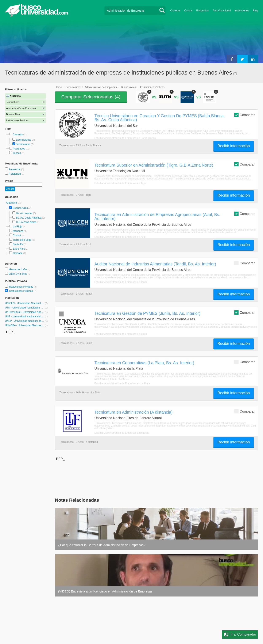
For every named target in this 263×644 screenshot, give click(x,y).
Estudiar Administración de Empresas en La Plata (122, 383)
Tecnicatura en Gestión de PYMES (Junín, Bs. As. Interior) (147, 313)
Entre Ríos (19, 249)
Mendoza (18, 231)
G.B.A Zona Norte (26, 222)
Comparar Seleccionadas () (91, 97)
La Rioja (18, 227)
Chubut (17, 235)
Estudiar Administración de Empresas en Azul (120, 237)
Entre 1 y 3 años (18, 274)
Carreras (175, 11)
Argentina (12, 203)
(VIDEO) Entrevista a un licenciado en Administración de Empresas (105, 591)
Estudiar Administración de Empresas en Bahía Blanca (125, 138)
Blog (256, 11)
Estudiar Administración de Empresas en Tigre (120, 183)
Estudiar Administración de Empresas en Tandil (121, 282)
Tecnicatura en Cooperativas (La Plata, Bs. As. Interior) (144, 363)
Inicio (59, 87)
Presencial (15, 169)
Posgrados (202, 11)
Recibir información (233, 146)
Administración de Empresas (101, 87)
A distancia (15, 174)
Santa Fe (18, 244)
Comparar (244, 115)
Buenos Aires (20, 208)
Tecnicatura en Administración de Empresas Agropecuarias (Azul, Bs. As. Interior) (157, 217)
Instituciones (242, 11)
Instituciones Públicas (22, 291)
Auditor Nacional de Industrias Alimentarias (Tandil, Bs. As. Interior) (155, 264)
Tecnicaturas (23, 144)
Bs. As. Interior (24, 213)
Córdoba (18, 253)
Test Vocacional (222, 11)
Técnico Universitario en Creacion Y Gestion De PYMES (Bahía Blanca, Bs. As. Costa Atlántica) (160, 118)
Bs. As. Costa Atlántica (29, 218)
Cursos (188, 11)
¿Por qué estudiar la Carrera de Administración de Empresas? (102, 545)
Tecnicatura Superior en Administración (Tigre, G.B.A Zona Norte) (154, 165)
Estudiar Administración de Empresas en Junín (121, 334)
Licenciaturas (24, 140)
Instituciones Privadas (22, 287)
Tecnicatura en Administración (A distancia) (134, 412)
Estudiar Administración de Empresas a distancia (122, 433)
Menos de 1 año (18, 269)
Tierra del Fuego (22, 240)
